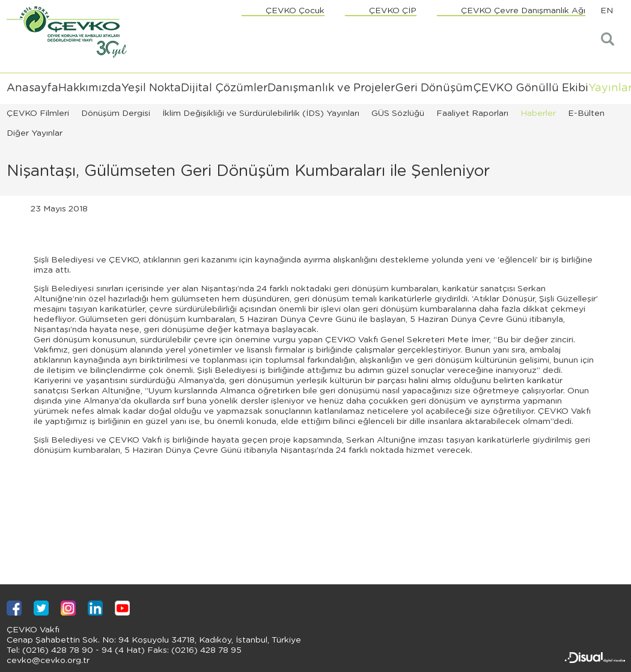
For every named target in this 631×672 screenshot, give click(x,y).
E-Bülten (586, 114)
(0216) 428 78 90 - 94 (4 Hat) (82, 650)
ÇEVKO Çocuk (295, 11)
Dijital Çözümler (224, 88)
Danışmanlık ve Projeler (331, 88)
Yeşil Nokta (151, 88)
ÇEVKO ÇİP (393, 11)
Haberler (538, 114)
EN (607, 11)
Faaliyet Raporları (472, 114)
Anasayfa (32, 88)
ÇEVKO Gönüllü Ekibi (531, 88)
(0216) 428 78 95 (205, 650)
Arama (608, 39)
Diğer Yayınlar (35, 133)
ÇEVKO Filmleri (38, 114)
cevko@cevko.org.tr (48, 661)
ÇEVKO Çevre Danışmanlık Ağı (523, 11)
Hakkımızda (90, 88)
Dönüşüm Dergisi (116, 114)
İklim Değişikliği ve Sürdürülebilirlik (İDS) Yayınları (261, 114)
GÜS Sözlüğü (398, 114)
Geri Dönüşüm (434, 88)
